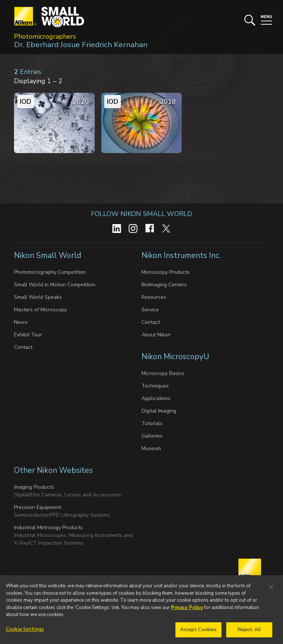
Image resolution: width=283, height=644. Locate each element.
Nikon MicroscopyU (175, 357)
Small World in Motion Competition (55, 285)
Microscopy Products (166, 272)
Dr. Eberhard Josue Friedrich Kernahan (81, 45)
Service (150, 310)
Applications (156, 398)
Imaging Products (34, 487)
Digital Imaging (159, 411)
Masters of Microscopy (40, 310)
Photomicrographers (45, 36)
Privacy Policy (187, 609)
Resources (154, 297)
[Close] (271, 589)
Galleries (152, 436)
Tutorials (152, 423)
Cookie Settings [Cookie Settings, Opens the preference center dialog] (25, 631)
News (21, 322)
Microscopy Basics (163, 373)
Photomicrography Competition (50, 272)
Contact (23, 347)
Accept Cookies (199, 631)
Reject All (249, 631)
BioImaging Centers (164, 285)
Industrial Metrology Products (48, 528)
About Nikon (156, 335)
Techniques (155, 386)
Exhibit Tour (28, 335)
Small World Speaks (38, 297)
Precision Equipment (38, 507)
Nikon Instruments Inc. (182, 255)
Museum (151, 448)
